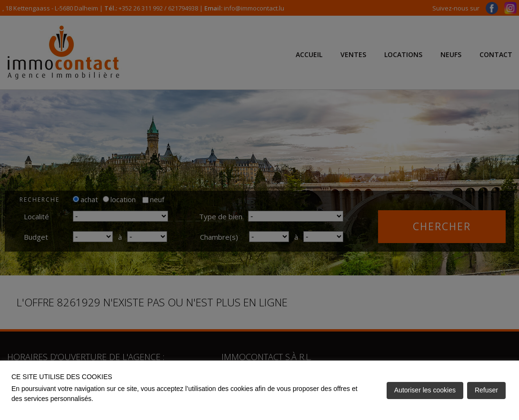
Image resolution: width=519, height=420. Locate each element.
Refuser (486, 390)
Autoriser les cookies (425, 390)
